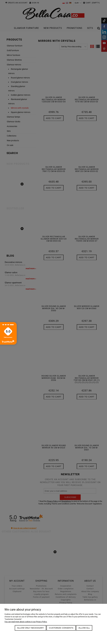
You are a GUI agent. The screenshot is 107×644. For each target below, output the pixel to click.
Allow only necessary (31, 628)
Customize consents (61, 628)
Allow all (84, 628)
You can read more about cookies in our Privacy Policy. (26, 622)
